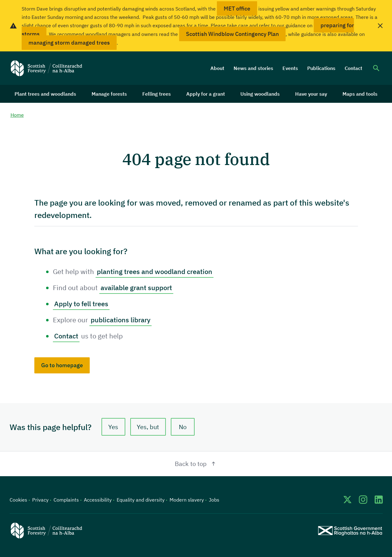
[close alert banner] (380, 26)
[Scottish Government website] (350, 531)
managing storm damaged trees (69, 43)
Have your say (311, 94)
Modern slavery (187, 500)
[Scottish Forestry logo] (47, 68)
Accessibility (98, 500)
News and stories (253, 68)
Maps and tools (360, 94)
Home (17, 115)
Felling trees (157, 94)
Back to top (196, 464)
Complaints (66, 500)
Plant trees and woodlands (45, 94)
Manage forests (109, 94)
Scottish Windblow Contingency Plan (232, 34)
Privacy (40, 500)
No (183, 427)
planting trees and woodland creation (155, 271)
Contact (353, 68)
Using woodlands (260, 94)
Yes (113, 427)
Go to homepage (62, 365)
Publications (321, 68)
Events (290, 68)
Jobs (214, 500)
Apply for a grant (206, 94)
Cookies (18, 500)
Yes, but (148, 427)
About (217, 68)
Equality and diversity (141, 500)
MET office (237, 9)
